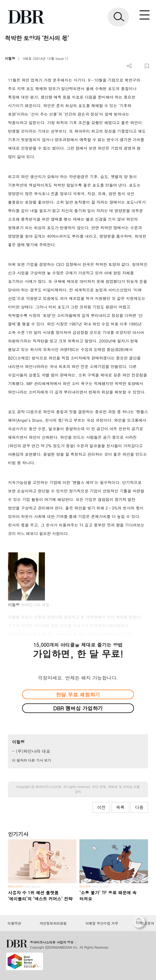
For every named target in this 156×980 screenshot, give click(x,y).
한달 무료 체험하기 (78, 695)
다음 (139, 807)
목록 (120, 807)
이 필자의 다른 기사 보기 (31, 760)
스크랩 (147, 66)
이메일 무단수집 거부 (102, 923)
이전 (101, 807)
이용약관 (14, 923)
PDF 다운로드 (138, 66)
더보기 (129, 66)
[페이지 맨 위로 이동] (140, 923)
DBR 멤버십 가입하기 (78, 708)
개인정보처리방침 (53, 923)
